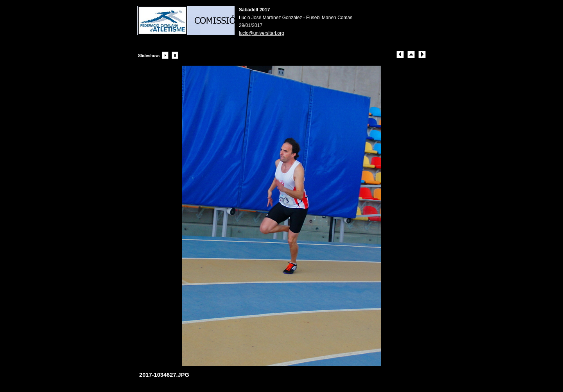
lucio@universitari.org (262, 33)
